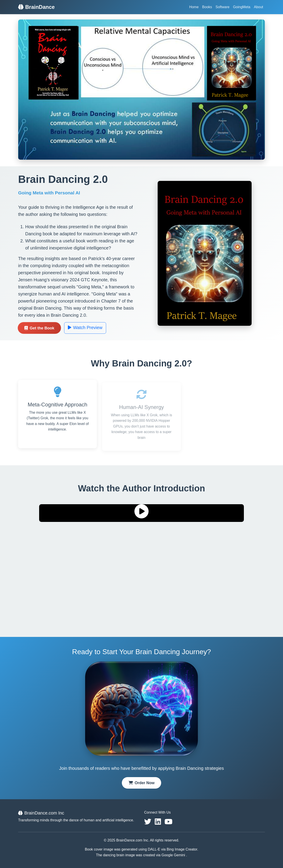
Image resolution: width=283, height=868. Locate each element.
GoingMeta (242, 7)
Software (223, 7)
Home (194, 7)
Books (207, 7)
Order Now (141, 783)
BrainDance (36, 7)
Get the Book (39, 328)
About (258, 7)
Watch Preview (85, 328)
